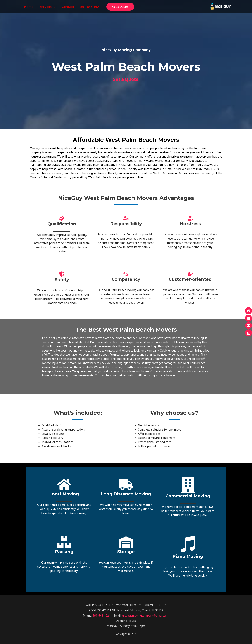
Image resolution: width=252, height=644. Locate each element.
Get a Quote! (120, 7)
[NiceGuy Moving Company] (220, 6)
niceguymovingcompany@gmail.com (146, 616)
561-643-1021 (101, 616)
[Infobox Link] (64, 498)
